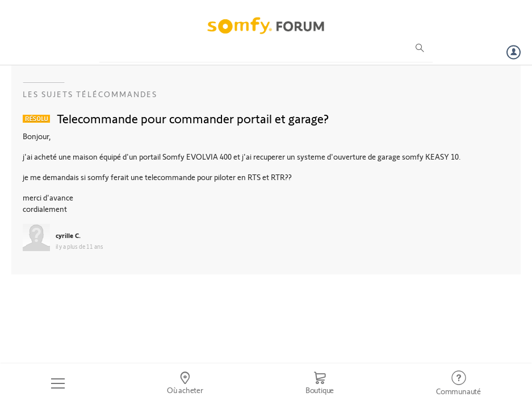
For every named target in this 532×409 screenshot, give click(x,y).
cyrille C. (68, 235)
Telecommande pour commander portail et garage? (193, 118)
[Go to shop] (320, 383)
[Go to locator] (185, 383)
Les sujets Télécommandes (90, 94)
